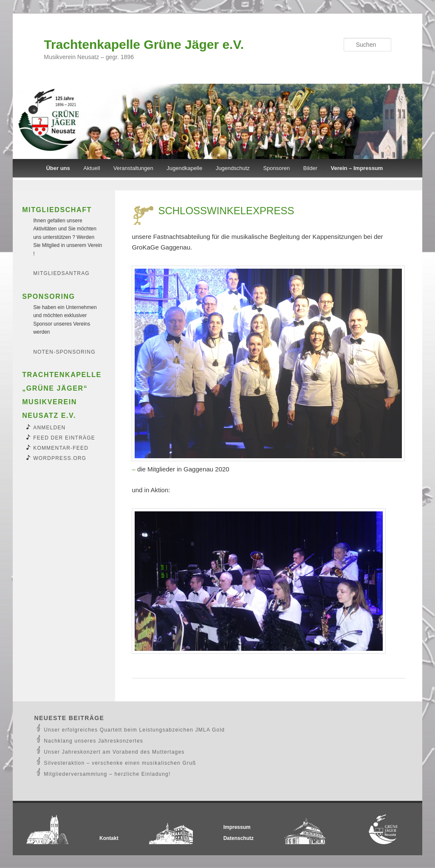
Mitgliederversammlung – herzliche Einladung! (107, 774)
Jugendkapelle (184, 168)
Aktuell (92, 168)
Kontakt (109, 838)
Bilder (310, 168)
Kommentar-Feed (61, 448)
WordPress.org (60, 458)
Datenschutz (239, 838)
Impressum (237, 827)
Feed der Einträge (64, 438)
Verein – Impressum (357, 168)
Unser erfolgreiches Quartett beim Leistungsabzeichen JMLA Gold (134, 730)
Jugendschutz (233, 168)
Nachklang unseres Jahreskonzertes (93, 741)
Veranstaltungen (133, 168)
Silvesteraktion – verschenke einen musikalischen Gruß (120, 763)
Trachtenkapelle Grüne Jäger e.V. (144, 44)
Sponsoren (276, 168)
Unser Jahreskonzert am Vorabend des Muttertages (114, 752)
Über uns (58, 168)
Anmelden (49, 428)
